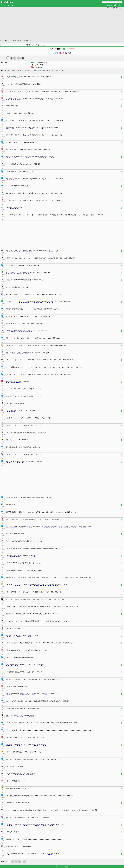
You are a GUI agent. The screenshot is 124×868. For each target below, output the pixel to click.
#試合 (24, 70)
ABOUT (110, 5)
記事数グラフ (71, 49)
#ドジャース (60, 70)
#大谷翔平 (35, 70)
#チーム (9, 70)
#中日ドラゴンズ (51, 70)
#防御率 (29, 70)
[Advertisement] (59, 24)
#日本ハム (19, 70)
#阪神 (44, 70)
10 (23, 58)
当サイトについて (62, 866)
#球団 (56, 53)
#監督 (14, 70)
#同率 (40, 70)
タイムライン (44, 45)
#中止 (37, 45)
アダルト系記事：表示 (114, 8)
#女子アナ (30, 45)
